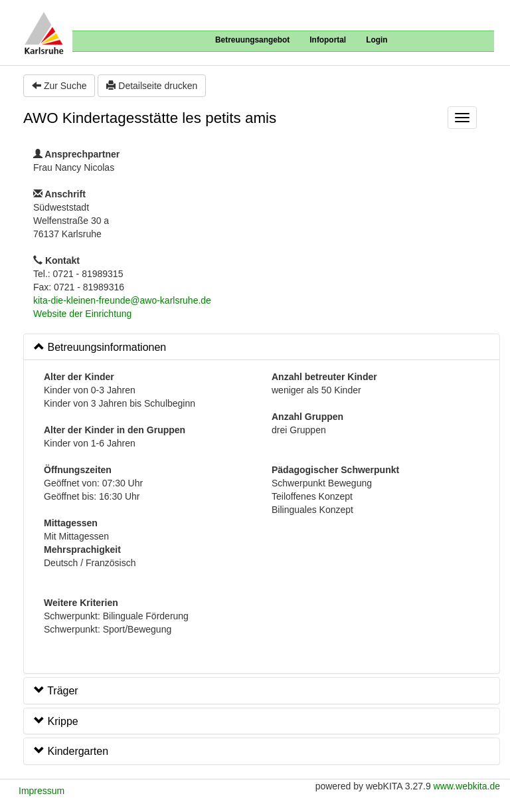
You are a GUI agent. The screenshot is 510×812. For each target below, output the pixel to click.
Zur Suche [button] (59, 86)
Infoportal (328, 40)
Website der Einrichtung (82, 314)
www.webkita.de (467, 786)
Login (377, 40)
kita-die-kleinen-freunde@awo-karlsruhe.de (122, 300)
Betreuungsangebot (252, 40)
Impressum (42, 791)
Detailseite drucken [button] (152, 86)
